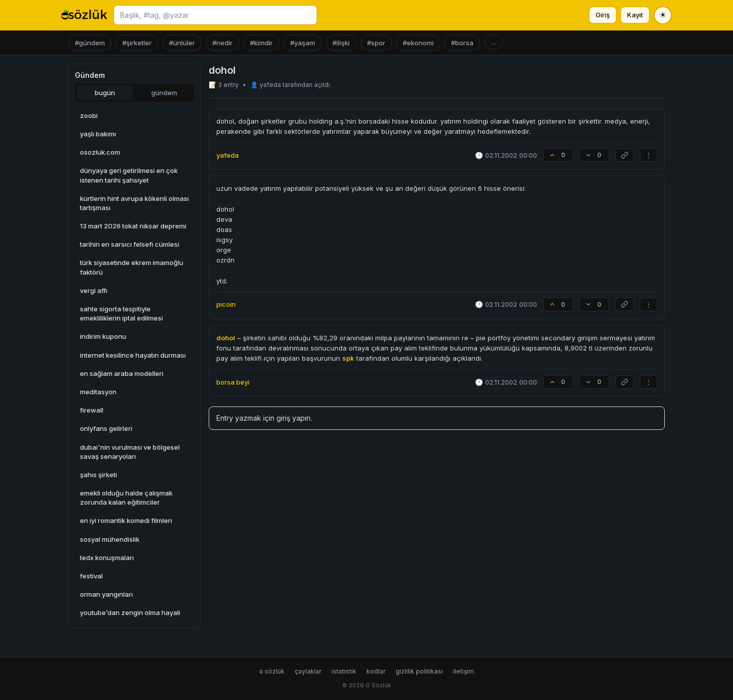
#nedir (222, 43)
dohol (226, 338)
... (494, 42)
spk (348, 358)
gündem (164, 93)
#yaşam (303, 43)
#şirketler (137, 43)
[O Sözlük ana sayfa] (84, 15)
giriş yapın (293, 418)
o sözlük (272, 671)
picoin (226, 304)
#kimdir (261, 43)
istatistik (344, 671)
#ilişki (341, 43)
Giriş (603, 15)
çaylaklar (308, 671)
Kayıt (635, 15)
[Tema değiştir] (663, 15)
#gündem (90, 43)
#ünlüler (182, 43)
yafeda (271, 85)
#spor (376, 43)
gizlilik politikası (419, 671)
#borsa (462, 43)
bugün (105, 93)
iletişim (463, 671)
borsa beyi (233, 382)
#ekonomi (418, 43)
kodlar (376, 671)
